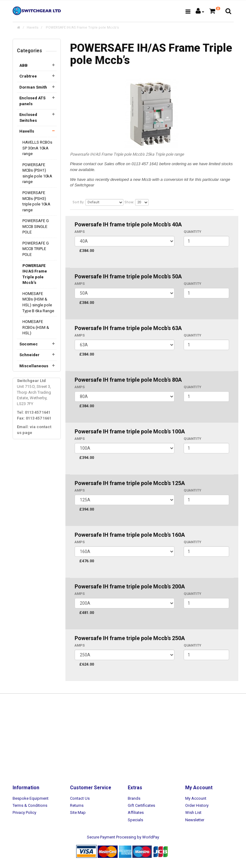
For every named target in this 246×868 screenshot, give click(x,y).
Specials (135, 820)
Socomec (29, 344)
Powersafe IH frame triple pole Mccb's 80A (128, 380)
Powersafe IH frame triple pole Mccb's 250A (130, 638)
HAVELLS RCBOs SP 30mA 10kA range (37, 148)
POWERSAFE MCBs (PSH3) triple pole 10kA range (36, 201)
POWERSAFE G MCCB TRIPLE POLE (36, 249)
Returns (77, 805)
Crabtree (28, 76)
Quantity (192, 232)
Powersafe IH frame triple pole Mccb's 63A (128, 328)
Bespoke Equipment (31, 798)
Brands (134, 798)
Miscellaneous (34, 366)
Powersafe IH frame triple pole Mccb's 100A (130, 431)
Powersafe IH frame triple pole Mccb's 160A (130, 535)
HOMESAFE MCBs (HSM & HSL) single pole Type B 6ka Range (38, 302)
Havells (33, 28)
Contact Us (80, 798)
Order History (197, 805)
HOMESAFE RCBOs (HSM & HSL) (36, 327)
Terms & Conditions (30, 805)
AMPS (80, 232)
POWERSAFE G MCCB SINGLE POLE (36, 226)
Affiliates (136, 812)
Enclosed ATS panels (32, 101)
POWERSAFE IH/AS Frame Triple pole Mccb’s (82, 28)
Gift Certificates (141, 805)
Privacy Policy (24, 812)
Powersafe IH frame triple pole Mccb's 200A (130, 586)
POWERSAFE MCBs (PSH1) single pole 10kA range (37, 173)
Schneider (29, 355)
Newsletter (195, 820)
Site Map (78, 812)
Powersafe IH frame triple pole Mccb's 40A (128, 224)
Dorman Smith (33, 87)
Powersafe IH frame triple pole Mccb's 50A (128, 276)
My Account (196, 798)
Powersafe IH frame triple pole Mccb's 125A (130, 483)
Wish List (193, 812)
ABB (23, 65)
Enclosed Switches (28, 117)
